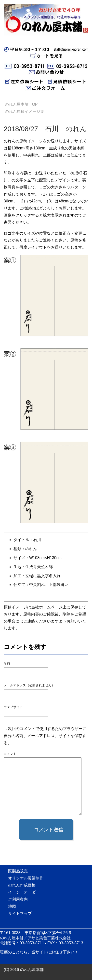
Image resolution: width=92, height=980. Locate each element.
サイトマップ (20, 913)
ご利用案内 (18, 899)
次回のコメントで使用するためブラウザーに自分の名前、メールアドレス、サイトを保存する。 (45, 736)
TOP (21, 104)
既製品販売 (18, 871)
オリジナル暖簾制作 (26, 878)
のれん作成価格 (22, 885)
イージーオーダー (24, 892)
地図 (12, 906)
